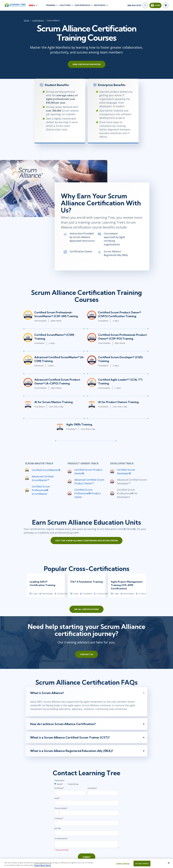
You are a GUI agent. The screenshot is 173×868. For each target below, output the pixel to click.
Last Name (92, 789)
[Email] (87, 804)
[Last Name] (103, 794)
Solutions (65, 5)
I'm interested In (61, 840)
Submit (87, 858)
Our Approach (82, 5)
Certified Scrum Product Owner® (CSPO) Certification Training (120, 315)
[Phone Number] (87, 814)
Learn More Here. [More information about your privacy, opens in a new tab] (43, 866)
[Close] (169, 864)
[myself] (55, 785)
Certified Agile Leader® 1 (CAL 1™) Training (120, 382)
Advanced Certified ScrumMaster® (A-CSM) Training (59, 360)
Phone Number (61, 810)
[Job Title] (87, 835)
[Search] (145, 5)
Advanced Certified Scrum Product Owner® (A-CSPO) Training (57, 382)
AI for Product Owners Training (119, 403)
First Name (59, 789)
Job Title (58, 830)
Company (59, 820)
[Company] (87, 824)
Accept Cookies (142, 864)
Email (57, 800)
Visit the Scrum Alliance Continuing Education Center (86, 541)
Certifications (37, 20)
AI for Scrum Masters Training (53, 403)
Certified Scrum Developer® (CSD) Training (121, 360)
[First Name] (70, 794)
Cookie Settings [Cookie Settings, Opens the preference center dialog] (123, 864)
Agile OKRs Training (79, 425)
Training (51, 5)
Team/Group (73, 785)
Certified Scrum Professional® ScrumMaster (40, 491)
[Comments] (87, 846)
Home (26, 20)
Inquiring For (60, 782)
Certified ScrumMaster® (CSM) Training (59, 336)
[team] (66, 785)
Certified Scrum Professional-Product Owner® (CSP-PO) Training (123, 337)
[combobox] (57, 814)
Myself (60, 785)
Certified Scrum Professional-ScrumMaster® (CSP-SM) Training (56, 315)
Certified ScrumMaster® (45, 471)
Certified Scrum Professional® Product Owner (87, 494)
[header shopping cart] (166, 5)
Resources (100, 5)
